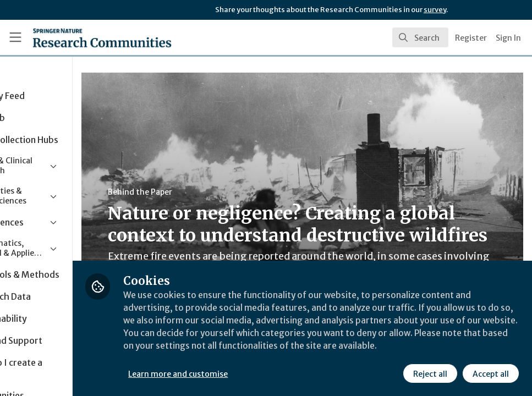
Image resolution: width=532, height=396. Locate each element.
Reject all (430, 373)
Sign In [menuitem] (508, 38)
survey (435, 10)
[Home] (82, 37)
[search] (420, 37)
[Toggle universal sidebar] (15, 37)
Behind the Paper (208, 192)
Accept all (490, 373)
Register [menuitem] (471, 38)
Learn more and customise (247, 373)
